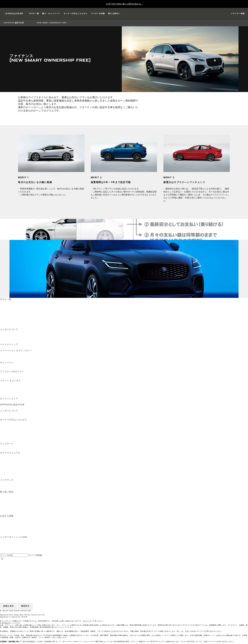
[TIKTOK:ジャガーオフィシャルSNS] (5, 543)
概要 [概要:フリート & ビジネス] (2, 384)
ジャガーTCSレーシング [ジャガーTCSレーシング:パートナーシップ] (12, 347)
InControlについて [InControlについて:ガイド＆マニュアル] (9, 462)
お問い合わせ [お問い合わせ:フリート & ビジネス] (7, 396)
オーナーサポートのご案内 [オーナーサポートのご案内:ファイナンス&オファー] (13, 378)
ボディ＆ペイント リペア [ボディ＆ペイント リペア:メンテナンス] (13, 489)
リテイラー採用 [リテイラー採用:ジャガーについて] (8, 338)
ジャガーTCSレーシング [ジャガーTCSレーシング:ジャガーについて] (12, 335)
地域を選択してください (12, 562)
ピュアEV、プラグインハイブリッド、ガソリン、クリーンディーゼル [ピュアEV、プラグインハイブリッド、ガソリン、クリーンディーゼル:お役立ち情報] (35, 522)
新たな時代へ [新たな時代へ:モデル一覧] (7, 326)
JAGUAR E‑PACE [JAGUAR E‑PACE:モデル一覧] (9, 305)
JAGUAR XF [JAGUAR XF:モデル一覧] (6, 317)
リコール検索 (7, 438)
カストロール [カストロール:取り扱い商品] (7, 507)
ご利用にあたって (9, 568)
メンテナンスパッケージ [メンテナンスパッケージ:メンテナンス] (12, 483)
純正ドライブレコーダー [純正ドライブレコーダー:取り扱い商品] (12, 498)
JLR (2, 414)
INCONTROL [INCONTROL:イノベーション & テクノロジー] (7, 353)
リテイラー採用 (8, 565)
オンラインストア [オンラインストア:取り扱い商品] (9, 513)
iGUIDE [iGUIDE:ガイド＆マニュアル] (4, 477)
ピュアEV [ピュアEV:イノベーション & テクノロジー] (5, 356)
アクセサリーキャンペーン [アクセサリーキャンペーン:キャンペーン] (13, 368)
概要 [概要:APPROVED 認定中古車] (2, 408)
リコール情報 (7, 435)
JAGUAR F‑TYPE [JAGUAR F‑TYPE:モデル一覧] (9, 311)
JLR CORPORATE (9, 577)
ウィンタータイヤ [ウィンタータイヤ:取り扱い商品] (9, 510)
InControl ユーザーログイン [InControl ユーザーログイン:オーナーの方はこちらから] (14, 429)
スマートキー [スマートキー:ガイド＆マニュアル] (7, 465)
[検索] (2, 559)
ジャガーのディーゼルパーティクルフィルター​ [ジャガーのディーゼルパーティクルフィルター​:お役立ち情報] (24, 525)
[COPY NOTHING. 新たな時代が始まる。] (124, 4)
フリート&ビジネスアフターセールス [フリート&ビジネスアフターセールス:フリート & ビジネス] (19, 393)
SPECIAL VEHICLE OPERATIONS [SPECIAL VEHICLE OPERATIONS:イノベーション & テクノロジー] (18, 359)
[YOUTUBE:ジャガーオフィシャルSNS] (7, 546)
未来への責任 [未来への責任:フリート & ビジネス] (7, 390)
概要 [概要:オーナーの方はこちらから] (2, 423)
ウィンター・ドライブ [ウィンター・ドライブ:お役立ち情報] (11, 528)
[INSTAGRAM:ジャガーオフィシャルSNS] (8, 540)
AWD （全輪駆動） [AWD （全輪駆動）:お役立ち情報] (10, 531)
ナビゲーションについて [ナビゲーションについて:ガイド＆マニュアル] (12, 459)
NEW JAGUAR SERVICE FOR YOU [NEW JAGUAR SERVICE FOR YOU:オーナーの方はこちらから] (18, 426)
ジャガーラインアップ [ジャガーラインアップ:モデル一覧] (11, 323)
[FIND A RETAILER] (235, 14)
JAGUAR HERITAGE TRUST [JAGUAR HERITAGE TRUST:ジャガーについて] (15, 341)
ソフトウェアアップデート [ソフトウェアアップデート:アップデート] (13, 450)
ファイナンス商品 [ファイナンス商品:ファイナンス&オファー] (9, 374)
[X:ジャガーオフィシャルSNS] (2, 552)
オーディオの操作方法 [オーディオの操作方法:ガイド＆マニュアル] (11, 471)
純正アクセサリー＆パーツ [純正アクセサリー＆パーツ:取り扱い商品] (13, 495)
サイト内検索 (35, 555)
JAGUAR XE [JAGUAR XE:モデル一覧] (6, 314)
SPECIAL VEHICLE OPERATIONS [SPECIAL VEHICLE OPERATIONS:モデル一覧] (18, 320)
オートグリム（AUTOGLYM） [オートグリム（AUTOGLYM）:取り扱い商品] (15, 501)
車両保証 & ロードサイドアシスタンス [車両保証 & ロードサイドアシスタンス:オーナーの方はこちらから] (19, 432)
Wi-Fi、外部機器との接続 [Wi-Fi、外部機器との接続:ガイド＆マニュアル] (13, 474)
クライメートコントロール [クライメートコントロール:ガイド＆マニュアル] (13, 468)
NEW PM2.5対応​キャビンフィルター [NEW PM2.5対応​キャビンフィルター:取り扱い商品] (19, 504)
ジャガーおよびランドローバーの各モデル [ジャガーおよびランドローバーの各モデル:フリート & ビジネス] (21, 387)
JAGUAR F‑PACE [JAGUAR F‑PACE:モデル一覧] (9, 302)
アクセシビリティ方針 (11, 580)
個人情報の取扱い (9, 571)
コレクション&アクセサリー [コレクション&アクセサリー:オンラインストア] (14, 402)
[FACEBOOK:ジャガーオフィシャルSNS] (8, 549)
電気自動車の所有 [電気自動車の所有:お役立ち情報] (9, 534)
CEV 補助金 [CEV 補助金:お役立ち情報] (6, 519)
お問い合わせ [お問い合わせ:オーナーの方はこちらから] (7, 441)
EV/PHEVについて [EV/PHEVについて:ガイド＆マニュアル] (9, 456)
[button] (34, 14)
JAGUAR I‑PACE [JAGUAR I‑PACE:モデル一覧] (9, 308)
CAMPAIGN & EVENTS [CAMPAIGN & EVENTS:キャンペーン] (12, 365)
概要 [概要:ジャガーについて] (2, 332)
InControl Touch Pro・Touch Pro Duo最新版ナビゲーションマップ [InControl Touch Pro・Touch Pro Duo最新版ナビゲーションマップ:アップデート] (33, 447)
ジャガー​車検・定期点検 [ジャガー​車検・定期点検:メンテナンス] (12, 486)
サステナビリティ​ (9, 417)
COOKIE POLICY (9, 574)
